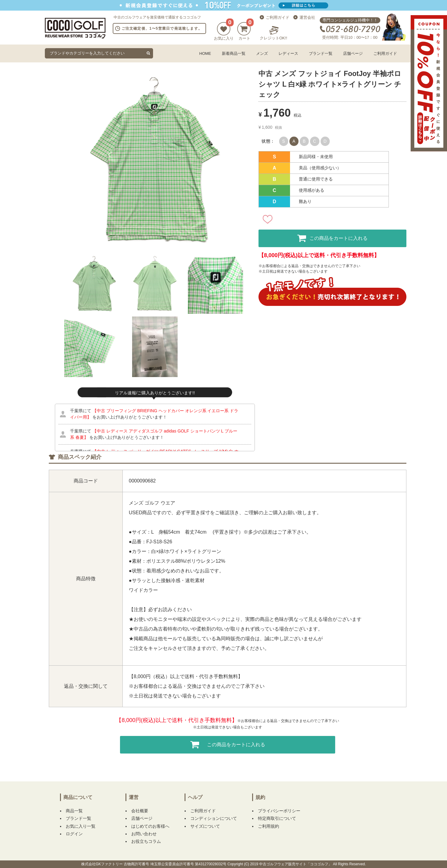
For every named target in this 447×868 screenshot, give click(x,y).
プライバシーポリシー (279, 811)
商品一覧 (74, 811)
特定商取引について (277, 818)
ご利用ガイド (278, 17)
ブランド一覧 (321, 53)
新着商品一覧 (234, 53)
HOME (205, 53)
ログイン (74, 834)
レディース (288, 53)
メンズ (262, 53)
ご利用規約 (269, 826)
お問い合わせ (144, 834)
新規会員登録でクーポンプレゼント (223, 5)
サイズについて (205, 826)
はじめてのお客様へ (150, 826)
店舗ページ (353, 53)
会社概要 (140, 811)
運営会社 (307, 17)
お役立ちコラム (146, 841)
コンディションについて (214, 818)
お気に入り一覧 (81, 826)
